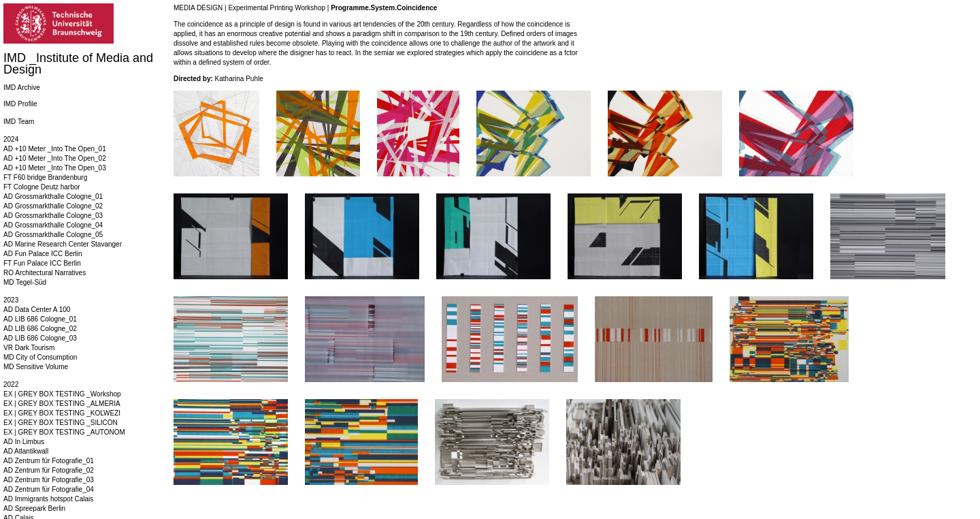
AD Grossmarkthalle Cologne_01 (53, 196)
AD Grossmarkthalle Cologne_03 (53, 216)
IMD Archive (22, 88)
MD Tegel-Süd (25, 282)
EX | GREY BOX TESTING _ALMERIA (62, 404)
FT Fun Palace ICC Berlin (42, 263)
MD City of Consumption (40, 357)
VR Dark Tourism (29, 348)
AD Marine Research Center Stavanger (63, 244)
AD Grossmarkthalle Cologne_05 (53, 235)
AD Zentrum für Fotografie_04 (49, 489)
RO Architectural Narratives (45, 273)
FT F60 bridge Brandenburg (45, 177)
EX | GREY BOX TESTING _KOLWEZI (62, 413)
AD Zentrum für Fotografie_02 (49, 470)
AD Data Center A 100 (37, 310)
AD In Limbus (24, 442)
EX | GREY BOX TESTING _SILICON (61, 423)
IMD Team (19, 122)
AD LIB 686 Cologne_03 (40, 338)
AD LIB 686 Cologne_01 (40, 319)
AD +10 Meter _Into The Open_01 (55, 149)
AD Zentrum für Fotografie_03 (49, 480)
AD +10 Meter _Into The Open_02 (55, 158)
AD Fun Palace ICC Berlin (43, 254)
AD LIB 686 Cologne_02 (40, 329)
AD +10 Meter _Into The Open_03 (55, 168)
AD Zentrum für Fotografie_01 (49, 461)
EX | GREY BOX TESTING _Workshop (62, 394)
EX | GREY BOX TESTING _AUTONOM (64, 432)
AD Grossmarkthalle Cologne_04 (53, 225)
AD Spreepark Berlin (34, 508)
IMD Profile (20, 104)
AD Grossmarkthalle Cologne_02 (53, 206)
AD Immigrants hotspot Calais (48, 499)
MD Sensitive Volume (36, 367)
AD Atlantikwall (26, 451)
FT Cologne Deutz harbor (42, 187)
